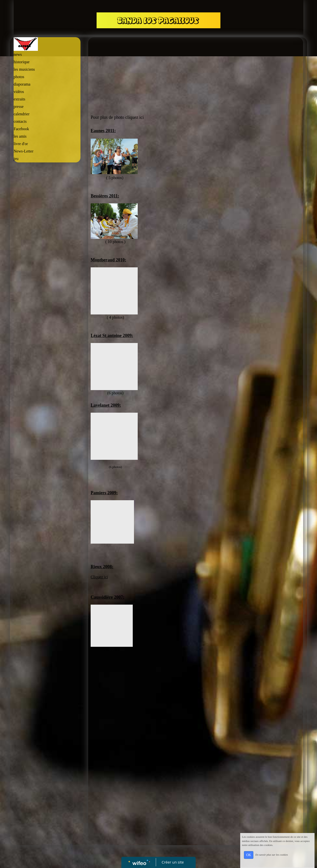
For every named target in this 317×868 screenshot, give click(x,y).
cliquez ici (134, 117)
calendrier (22, 114)
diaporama (22, 84)
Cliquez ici (99, 577)
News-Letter (24, 151)
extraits (19, 99)
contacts (20, 121)
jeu (16, 159)
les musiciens (24, 69)
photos (19, 77)
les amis (20, 136)
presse (19, 107)
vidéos (19, 92)
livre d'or (21, 144)
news (18, 54)
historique (22, 62)
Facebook (21, 129)
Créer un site (173, 862)
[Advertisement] (47, 264)
